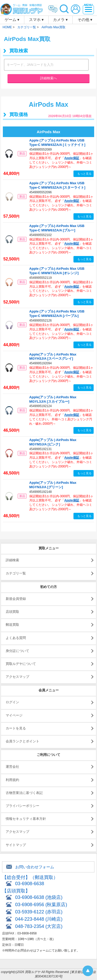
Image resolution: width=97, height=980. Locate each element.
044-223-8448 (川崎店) (39, 919)
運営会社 (12, 767)
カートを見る (16, 728)
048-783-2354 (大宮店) (39, 926)
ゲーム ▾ (12, 20)
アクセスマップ (17, 677)
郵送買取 (12, 625)
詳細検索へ (48, 78)
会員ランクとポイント (23, 741)
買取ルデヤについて (21, 664)
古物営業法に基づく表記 (24, 793)
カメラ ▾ (60, 20)
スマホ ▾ (36, 20)
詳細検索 (12, 560)
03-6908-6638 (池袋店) (39, 897)
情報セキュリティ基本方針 (26, 819)
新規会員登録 (16, 599)
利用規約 (12, 780)
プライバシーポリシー (23, 806)
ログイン (12, 702)
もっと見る (84, 174)
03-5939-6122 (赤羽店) (39, 912)
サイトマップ (16, 845)
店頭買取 (12, 612)
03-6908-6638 (29, 884)
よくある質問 (16, 638)
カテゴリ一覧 (16, 573)
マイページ (14, 715)
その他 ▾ (85, 20)
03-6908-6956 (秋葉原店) (41, 905)
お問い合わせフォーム (35, 867)
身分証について (17, 651)
